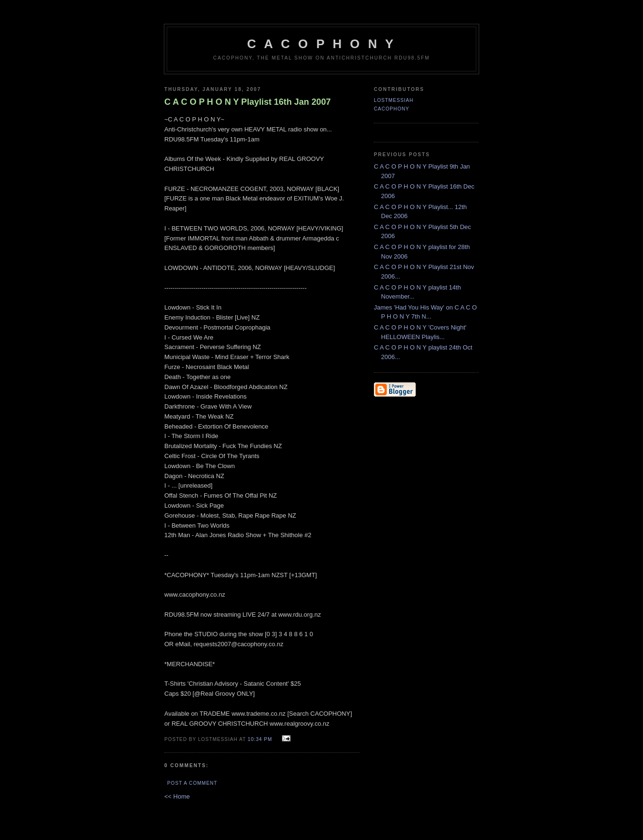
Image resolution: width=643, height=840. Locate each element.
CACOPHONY (392, 109)
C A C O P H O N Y (321, 44)
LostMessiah (394, 100)
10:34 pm (260, 739)
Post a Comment (192, 783)
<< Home (177, 796)
